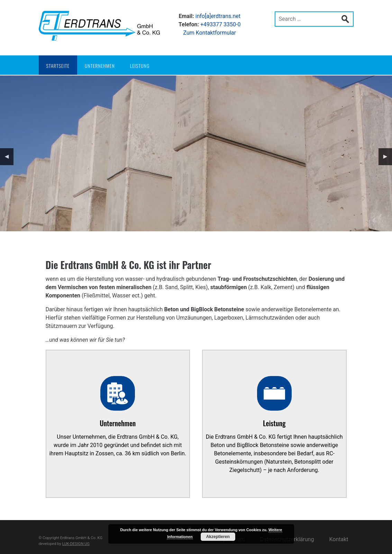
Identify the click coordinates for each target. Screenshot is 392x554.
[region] (196, 153)
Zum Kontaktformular (210, 33)
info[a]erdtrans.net (218, 16)
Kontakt (339, 539)
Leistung (140, 66)
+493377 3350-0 (220, 24)
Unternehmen (100, 66)
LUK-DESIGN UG (76, 544)
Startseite (58, 66)
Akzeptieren (218, 537)
